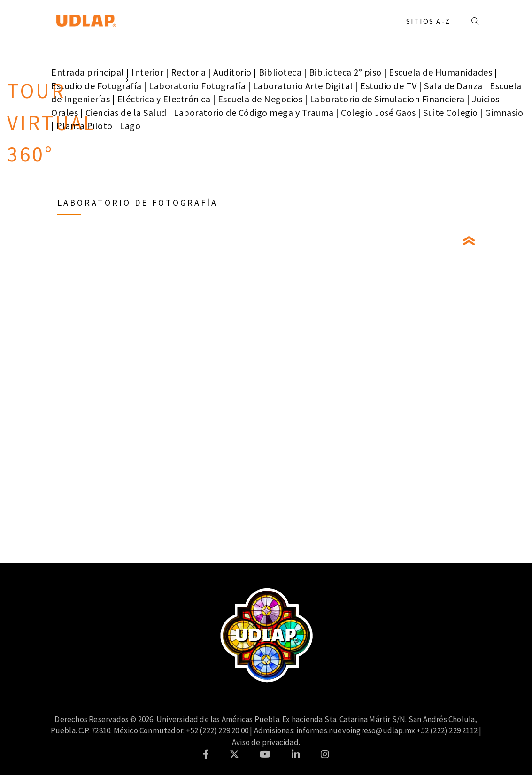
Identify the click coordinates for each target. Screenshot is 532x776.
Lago (130, 126)
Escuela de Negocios (260, 99)
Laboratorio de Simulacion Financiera (387, 99)
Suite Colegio (451, 112)
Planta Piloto (85, 126)
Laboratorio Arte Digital (303, 86)
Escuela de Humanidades (440, 72)
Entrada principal (88, 72)
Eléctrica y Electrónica (164, 99)
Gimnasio (504, 112)
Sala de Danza (453, 86)
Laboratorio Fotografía (197, 86)
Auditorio (232, 72)
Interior (147, 72)
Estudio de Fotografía (96, 86)
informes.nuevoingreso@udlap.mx (356, 730)
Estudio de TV (389, 86)
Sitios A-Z (428, 21)
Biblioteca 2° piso (345, 72)
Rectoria (189, 72)
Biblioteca (280, 72)
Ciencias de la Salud (126, 112)
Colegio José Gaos (378, 112)
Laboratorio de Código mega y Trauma (254, 112)
